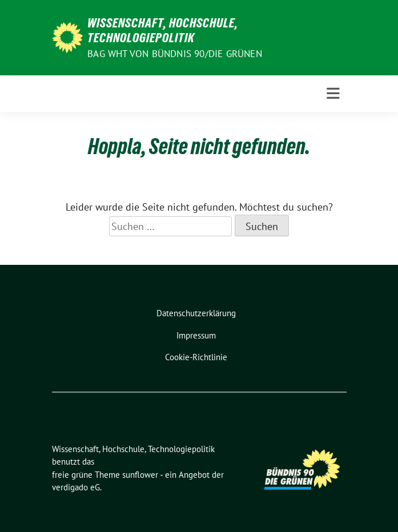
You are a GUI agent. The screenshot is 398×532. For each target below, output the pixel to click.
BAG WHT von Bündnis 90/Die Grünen (175, 54)
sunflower (140, 475)
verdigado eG (76, 487)
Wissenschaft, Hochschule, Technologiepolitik (163, 30)
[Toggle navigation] (333, 94)
